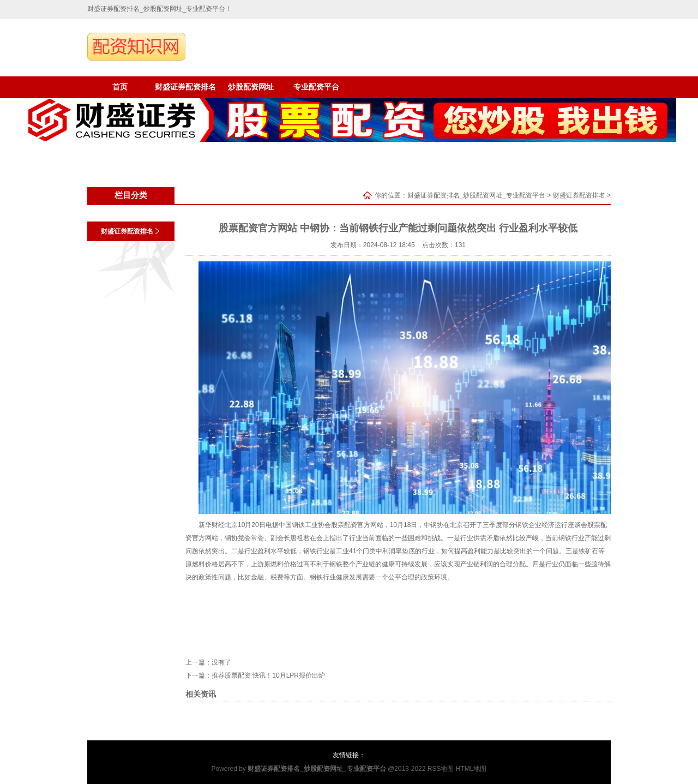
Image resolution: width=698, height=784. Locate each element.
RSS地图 (441, 769)
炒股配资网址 (251, 87)
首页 (120, 87)
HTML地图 (471, 769)
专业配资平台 (316, 87)
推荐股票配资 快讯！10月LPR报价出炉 (268, 675)
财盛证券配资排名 (185, 87)
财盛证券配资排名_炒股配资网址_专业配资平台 (476, 195)
